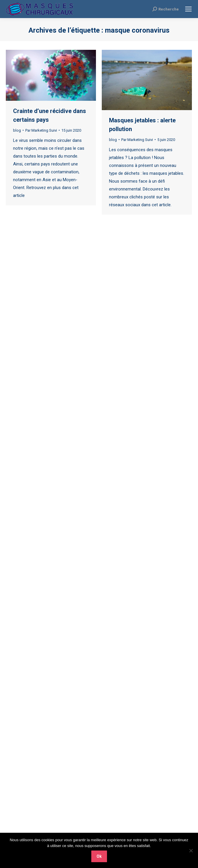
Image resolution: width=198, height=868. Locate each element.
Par (41, 130)
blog (17, 130)
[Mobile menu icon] (188, 9)
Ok (99, 856)
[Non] (191, 851)
